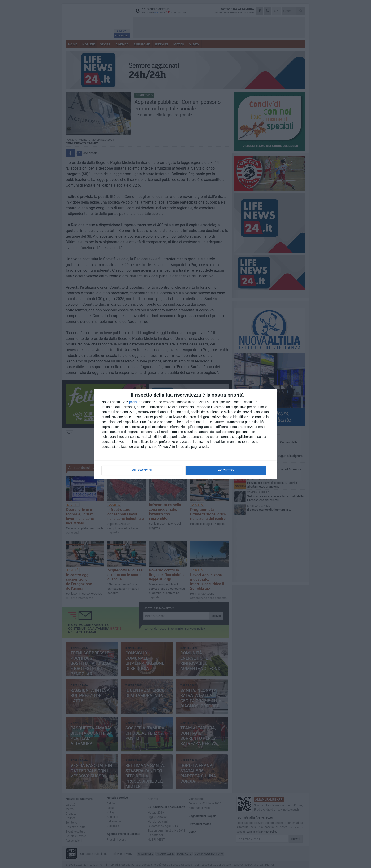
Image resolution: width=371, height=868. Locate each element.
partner (134, 402)
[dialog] (185, 434)
